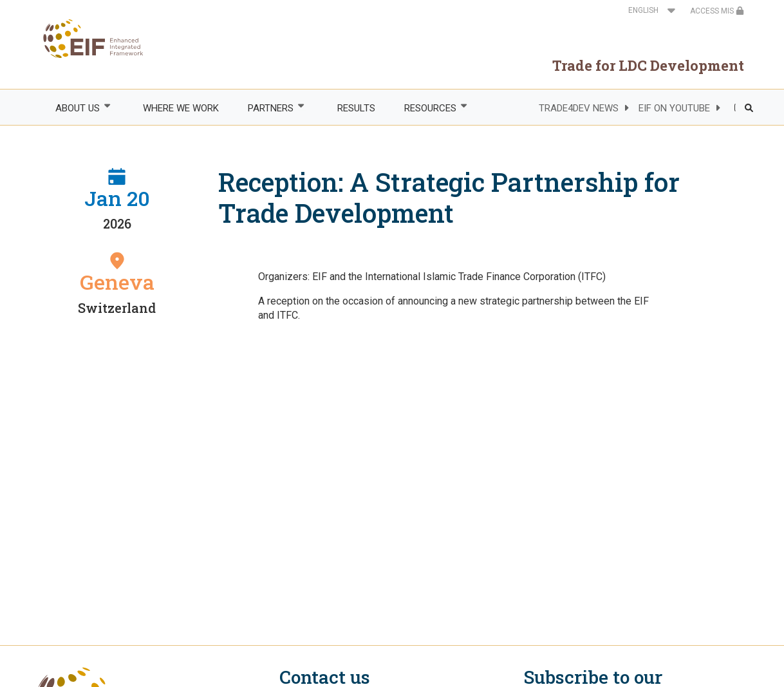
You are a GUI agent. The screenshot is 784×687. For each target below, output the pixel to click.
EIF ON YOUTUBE (674, 108)
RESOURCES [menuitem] (429, 108)
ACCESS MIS (717, 11)
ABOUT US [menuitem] (77, 108)
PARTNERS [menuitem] (270, 108)
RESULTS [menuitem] (356, 108)
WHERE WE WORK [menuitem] (181, 108)
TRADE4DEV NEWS (579, 108)
